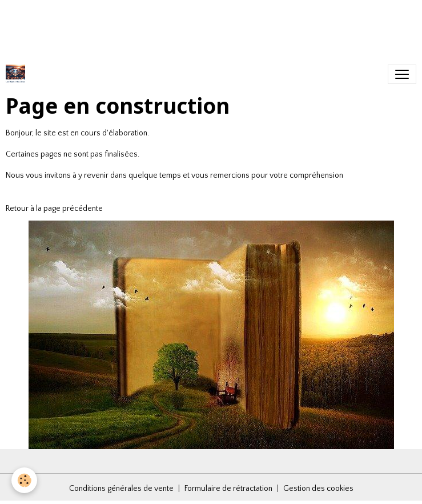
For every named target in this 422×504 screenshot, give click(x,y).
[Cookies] (24, 480)
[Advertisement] (208, 26)
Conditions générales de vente (121, 489)
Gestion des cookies (318, 489)
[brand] (18, 74)
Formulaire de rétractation (228, 489)
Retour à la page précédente (54, 209)
